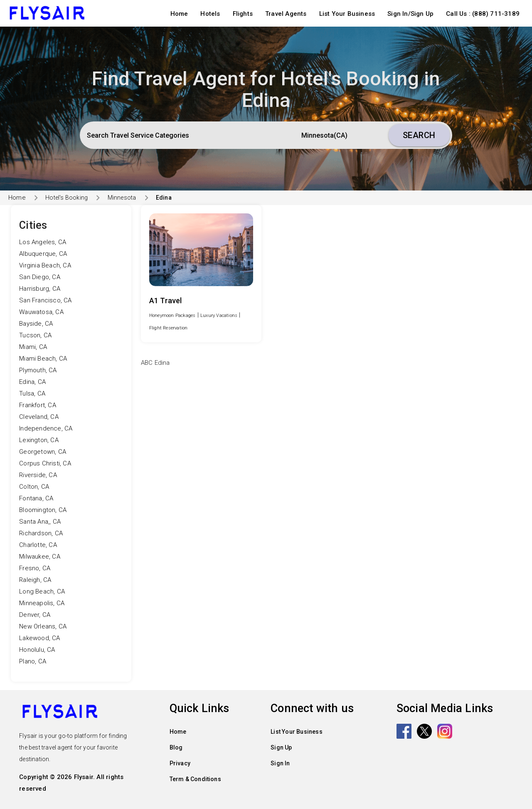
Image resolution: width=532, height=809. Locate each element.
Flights (243, 14)
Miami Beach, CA (43, 359)
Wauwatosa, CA (41, 312)
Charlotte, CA (38, 545)
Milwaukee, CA (40, 557)
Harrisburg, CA (40, 289)
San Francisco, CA (45, 300)
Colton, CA (34, 487)
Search (419, 135)
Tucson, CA (35, 335)
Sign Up (281, 747)
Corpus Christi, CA (45, 463)
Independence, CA (46, 428)
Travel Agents (286, 14)
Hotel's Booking (66, 198)
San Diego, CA (40, 277)
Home (179, 14)
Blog (176, 747)
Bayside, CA (36, 324)
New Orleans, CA (43, 626)
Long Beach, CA (42, 591)
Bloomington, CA (43, 510)
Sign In (280, 763)
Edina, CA (32, 382)
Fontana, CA (36, 498)
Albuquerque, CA (43, 254)
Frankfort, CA (38, 405)
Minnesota (122, 198)
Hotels (210, 14)
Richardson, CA (41, 533)
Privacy (180, 763)
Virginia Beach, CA (45, 265)
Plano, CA (33, 661)
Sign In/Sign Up (410, 14)
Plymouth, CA (38, 370)
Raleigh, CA (35, 580)
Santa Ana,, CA (40, 522)
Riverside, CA (38, 475)
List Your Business (347, 14)
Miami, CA (33, 347)
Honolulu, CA (37, 650)
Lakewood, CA (39, 638)
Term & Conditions (195, 779)
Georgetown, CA (43, 452)
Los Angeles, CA (43, 242)
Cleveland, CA (39, 417)
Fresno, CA (35, 568)
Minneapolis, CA (42, 603)
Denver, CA (35, 615)
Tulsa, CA (32, 393)
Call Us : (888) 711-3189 (483, 14)
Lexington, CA (39, 440)
